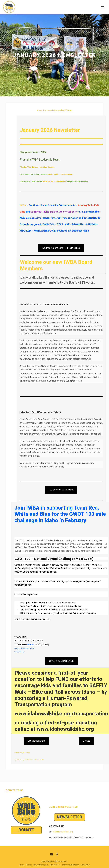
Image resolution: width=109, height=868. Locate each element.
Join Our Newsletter (63, 807)
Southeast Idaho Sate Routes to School (61, 248)
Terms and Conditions (71, 865)
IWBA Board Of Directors (61, 490)
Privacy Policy (55, 865)
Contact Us (85, 865)
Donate (86, 741)
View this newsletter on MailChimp (55, 110)
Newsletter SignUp (41, 865)
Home (22, 865)
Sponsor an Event (36, 741)
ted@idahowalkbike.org (63, 832)
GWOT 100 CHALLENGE (61, 661)
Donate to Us (15, 790)
